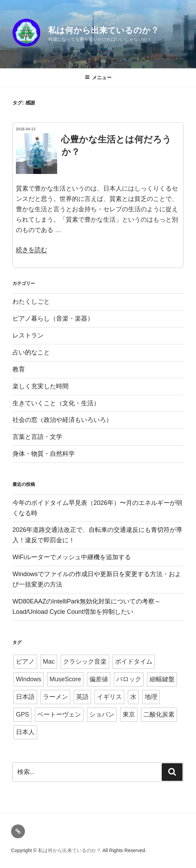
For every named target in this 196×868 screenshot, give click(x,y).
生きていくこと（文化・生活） (56, 403)
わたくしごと (31, 302)
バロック (129, 679)
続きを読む (32, 250)
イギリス (109, 697)
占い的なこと (31, 352)
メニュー (98, 77)
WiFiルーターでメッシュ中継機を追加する (72, 557)
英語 (82, 697)
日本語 (25, 697)
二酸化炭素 (159, 714)
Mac (49, 662)
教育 (19, 369)
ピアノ (25, 662)
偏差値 (99, 679)
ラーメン (55, 697)
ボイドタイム (134, 662)
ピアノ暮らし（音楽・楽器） (53, 318)
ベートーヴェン (59, 714)
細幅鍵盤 (162, 679)
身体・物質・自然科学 (44, 454)
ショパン (102, 714)
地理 (151, 697)
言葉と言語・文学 (37, 437)
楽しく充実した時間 (41, 386)
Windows (29, 679)
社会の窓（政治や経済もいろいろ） (62, 420)
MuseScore (65, 679)
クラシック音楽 (85, 662)
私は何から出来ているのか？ (104, 30)
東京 (129, 714)
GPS (23, 714)
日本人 (25, 732)
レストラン (28, 335)
